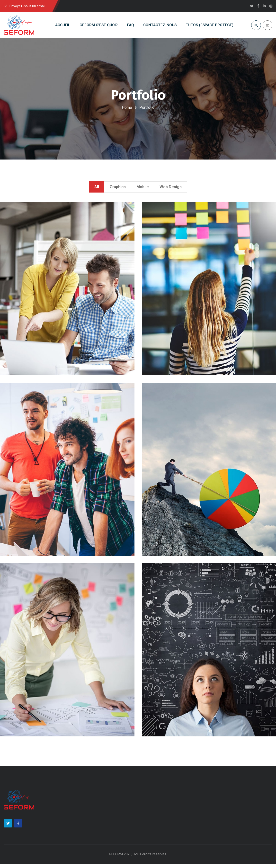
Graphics (118, 189)
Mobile (143, 189)
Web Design (171, 189)
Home (127, 107)
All (97, 189)
